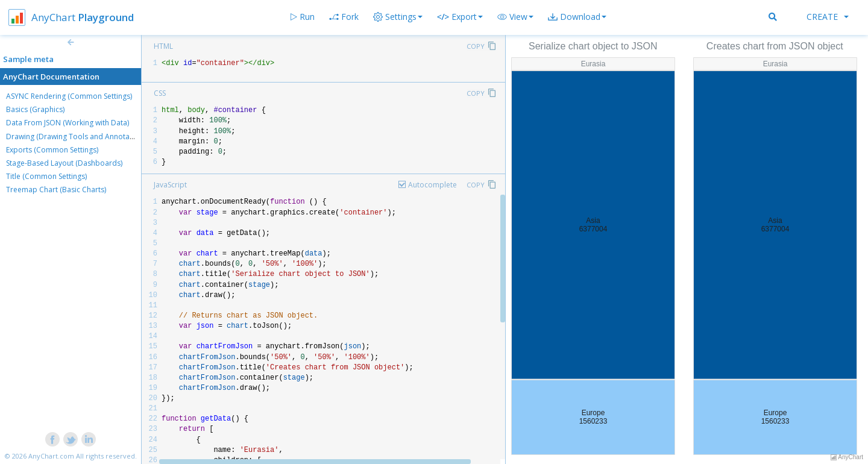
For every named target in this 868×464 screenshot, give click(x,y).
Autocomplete (432, 185)
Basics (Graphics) (35, 109)
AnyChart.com (51, 456)
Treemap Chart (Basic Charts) (56, 190)
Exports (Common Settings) (52, 150)
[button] (515, 17)
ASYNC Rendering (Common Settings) (69, 96)
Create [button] (828, 17)
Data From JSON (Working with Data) (68, 123)
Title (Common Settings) (46, 176)
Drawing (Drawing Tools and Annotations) (77, 136)
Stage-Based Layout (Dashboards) (64, 163)
